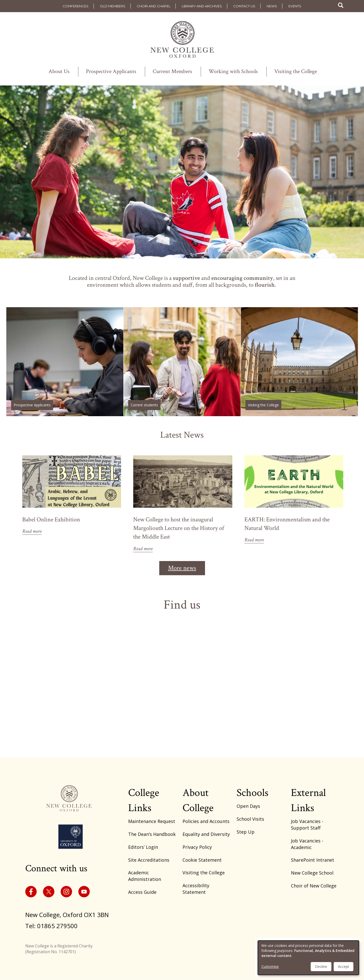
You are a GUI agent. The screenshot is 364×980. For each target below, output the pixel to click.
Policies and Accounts (206, 821)
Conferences (76, 6)
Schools (253, 793)
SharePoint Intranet (313, 860)
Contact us (244, 6)
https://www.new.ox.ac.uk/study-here (65, 362)
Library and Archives (202, 6)
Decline (321, 966)
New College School (312, 873)
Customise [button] (270, 966)
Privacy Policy (197, 847)
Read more (32, 531)
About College (198, 800)
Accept (344, 966)
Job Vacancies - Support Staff (307, 825)
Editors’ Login (143, 847)
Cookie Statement (202, 860)
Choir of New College (314, 886)
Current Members (172, 72)
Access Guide (142, 892)
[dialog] (308, 958)
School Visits (250, 819)
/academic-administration (182, 362)
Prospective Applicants (111, 72)
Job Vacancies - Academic (307, 844)
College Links (144, 800)
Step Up (246, 832)
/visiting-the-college (299, 362)
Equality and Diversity (206, 834)
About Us (59, 72)
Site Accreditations (149, 860)
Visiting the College (296, 72)
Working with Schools (233, 72)
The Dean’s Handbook (152, 834)
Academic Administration (145, 876)
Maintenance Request (152, 821)
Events (295, 6)
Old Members (113, 6)
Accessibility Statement (196, 889)
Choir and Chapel (154, 6)
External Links (308, 800)
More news (182, 568)
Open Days (248, 806)
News (272, 6)
